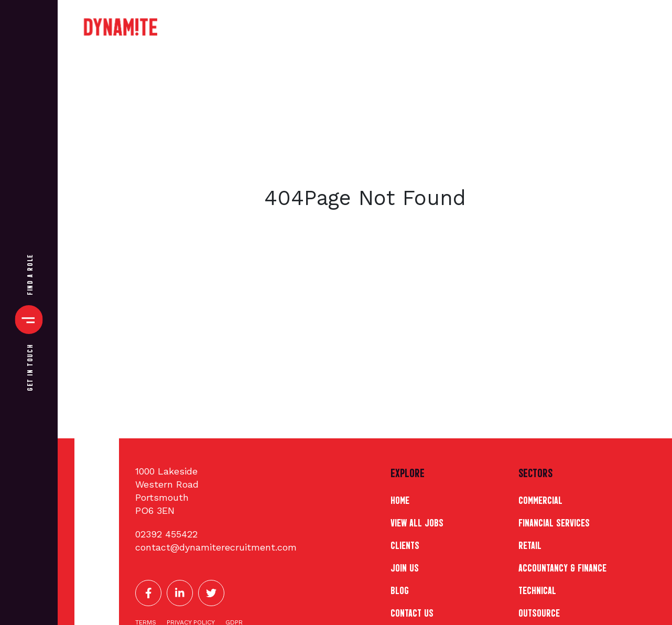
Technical (537, 589)
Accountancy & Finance (562, 567)
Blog (400, 589)
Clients (405, 544)
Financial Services (554, 522)
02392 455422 (166, 534)
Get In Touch (29, 368)
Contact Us (412, 612)
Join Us (405, 567)
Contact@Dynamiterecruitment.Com (216, 547)
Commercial (540, 499)
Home (400, 499)
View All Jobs (417, 522)
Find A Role (29, 274)
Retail (530, 544)
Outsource (539, 612)
